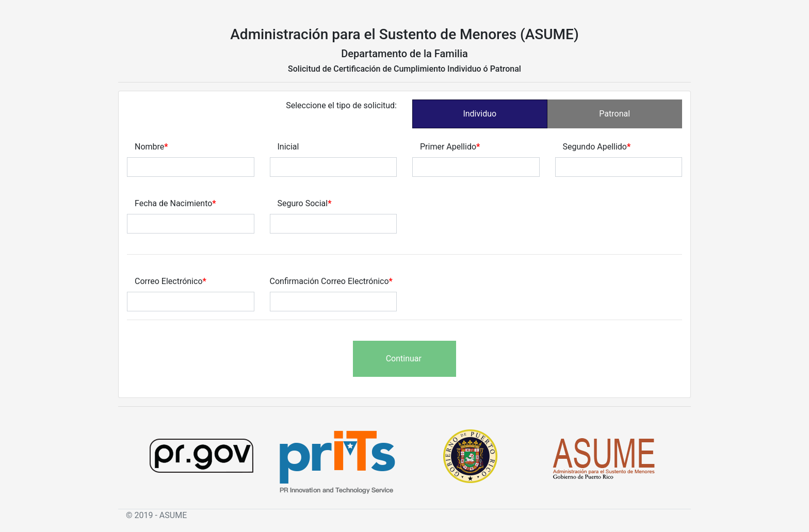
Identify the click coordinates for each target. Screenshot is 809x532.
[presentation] (205, 361)
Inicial (288, 147)
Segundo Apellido (595, 147)
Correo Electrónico (169, 281)
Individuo (480, 114)
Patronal (614, 114)
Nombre (149, 147)
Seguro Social (303, 203)
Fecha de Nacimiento (173, 203)
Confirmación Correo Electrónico (329, 281)
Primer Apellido (448, 147)
